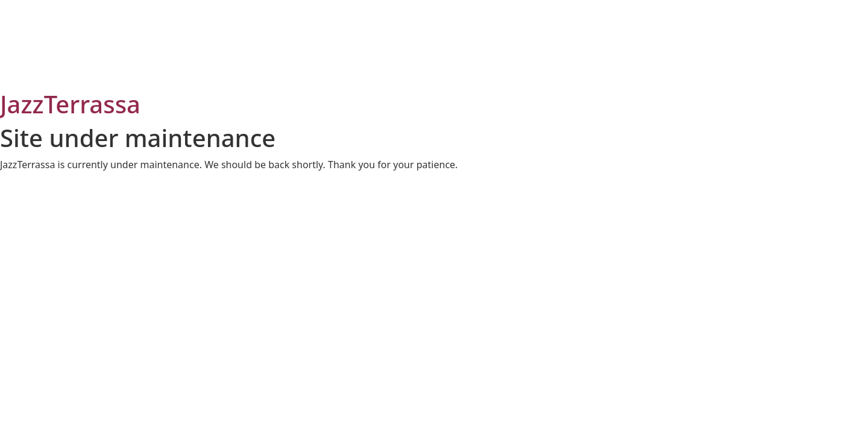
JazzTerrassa (70, 104)
